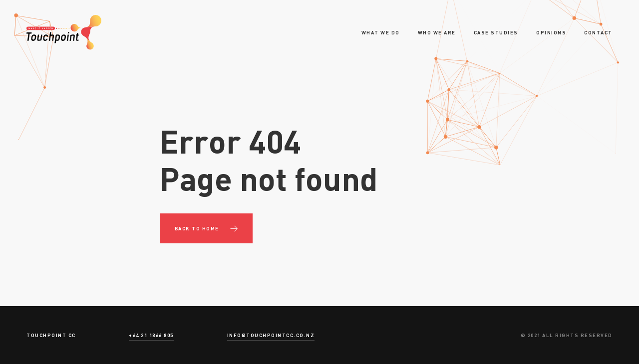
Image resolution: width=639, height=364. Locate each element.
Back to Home (197, 228)
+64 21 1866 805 (151, 335)
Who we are (437, 32)
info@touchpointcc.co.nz (271, 335)
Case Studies (496, 32)
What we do (381, 32)
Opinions (551, 32)
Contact (598, 32)
